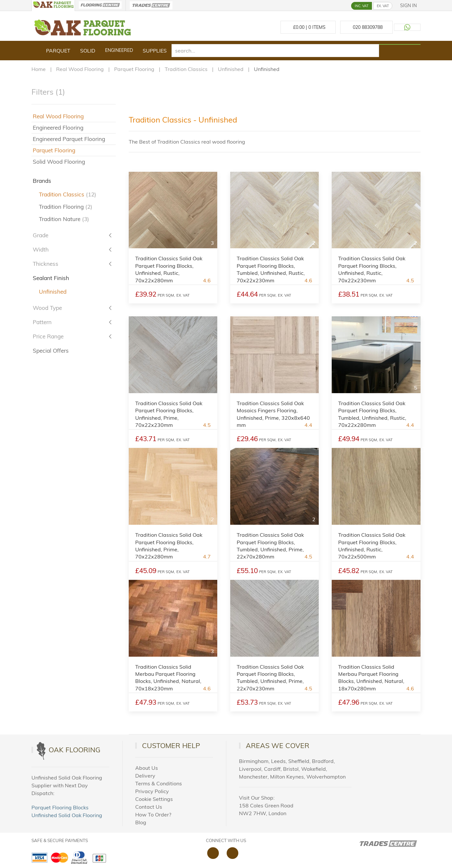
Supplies (155, 51)
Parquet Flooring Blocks (60, 807)
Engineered (119, 50)
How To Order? (153, 815)
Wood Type (47, 308)
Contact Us (149, 807)
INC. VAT (362, 6)
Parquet (58, 51)
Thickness (46, 264)
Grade (41, 235)
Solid (88, 51)
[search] (275, 51)
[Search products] (400, 44)
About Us (147, 768)
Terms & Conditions (159, 783)
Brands (42, 181)
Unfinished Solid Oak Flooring (67, 815)
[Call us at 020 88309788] (366, 27)
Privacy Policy (152, 791)
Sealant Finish (51, 278)
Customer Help (171, 745)
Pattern (42, 322)
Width (41, 249)
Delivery (145, 776)
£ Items (308, 27)
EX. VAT (383, 6)
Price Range (48, 336)
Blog (141, 822)
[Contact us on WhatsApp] (407, 27)
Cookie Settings (154, 799)
